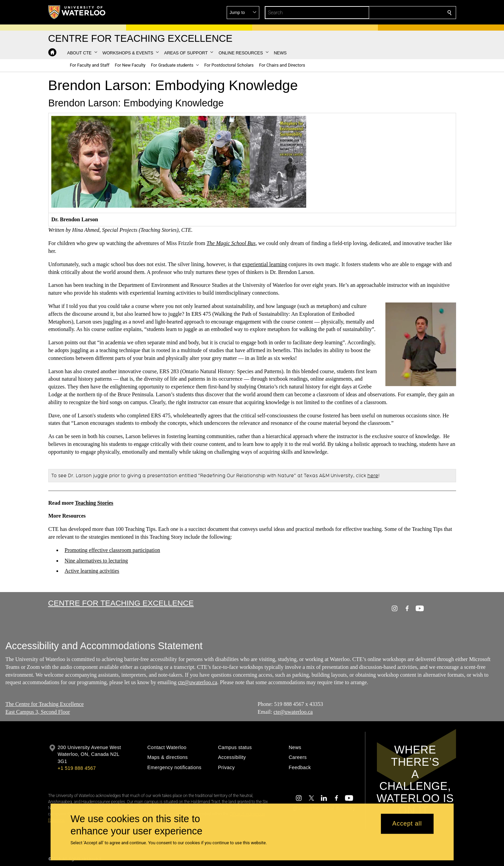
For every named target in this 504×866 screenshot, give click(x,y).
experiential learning (264, 264)
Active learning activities (92, 571)
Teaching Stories (94, 503)
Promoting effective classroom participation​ (112, 550)
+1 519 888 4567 (77, 768)
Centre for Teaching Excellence (121, 603)
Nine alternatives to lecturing (96, 560)
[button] (400, 13)
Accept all (407, 824)
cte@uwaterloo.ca (197, 683)
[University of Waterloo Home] (77, 12)
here (373, 475)
